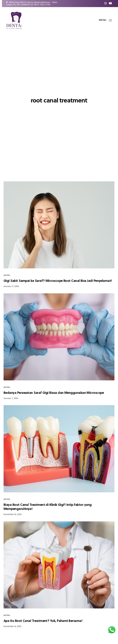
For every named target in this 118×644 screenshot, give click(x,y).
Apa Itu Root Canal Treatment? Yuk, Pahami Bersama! (43, 621)
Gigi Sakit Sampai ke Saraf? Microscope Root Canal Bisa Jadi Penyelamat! (58, 281)
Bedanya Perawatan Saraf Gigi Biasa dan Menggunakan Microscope (54, 393)
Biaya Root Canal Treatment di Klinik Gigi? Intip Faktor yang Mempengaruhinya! (48, 507)
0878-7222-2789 (42, 5)
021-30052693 (23, 5)
